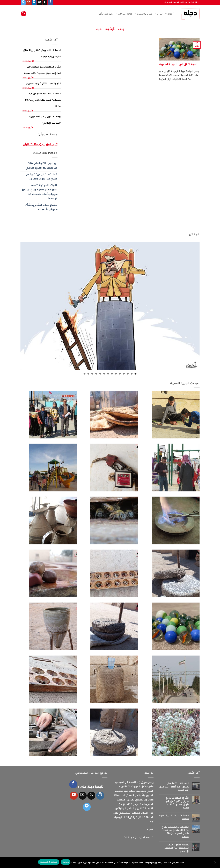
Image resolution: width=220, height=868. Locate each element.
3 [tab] (128, 374)
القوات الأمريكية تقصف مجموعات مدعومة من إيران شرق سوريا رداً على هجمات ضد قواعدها (39, 192)
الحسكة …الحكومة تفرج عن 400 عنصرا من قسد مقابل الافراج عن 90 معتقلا (43, 100)
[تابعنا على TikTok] (45, 3)
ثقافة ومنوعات (124, 14)
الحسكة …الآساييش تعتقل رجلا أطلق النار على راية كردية (174, 787)
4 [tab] (124, 374)
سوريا (159, 14)
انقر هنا (149, 830)
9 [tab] (104, 374)
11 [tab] (96, 374)
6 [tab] (116, 374)
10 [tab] (100, 374)
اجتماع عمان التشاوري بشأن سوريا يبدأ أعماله (41, 207)
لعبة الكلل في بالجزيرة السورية (178, 65)
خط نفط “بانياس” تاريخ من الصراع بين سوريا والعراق (42, 177)
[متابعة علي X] (91, 796)
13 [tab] (88, 374)
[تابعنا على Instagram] (100, 796)
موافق (66, 862)
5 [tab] (120, 374)
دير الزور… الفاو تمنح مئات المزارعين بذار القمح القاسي (42, 166)
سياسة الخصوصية (49, 862)
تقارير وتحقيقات (143, 14)
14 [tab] (85, 374)
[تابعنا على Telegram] (23, 3)
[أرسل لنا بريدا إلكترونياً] (39, 3)
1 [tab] (135, 374)
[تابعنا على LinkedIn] (34, 3)
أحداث (169, 14)
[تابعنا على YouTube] (29, 3)
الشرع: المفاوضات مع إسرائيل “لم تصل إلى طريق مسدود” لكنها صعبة (177, 803)
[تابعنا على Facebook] (50, 3)
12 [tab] (92, 374)
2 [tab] (132, 374)
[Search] (24, 14)
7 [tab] (112, 374)
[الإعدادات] (215, 863)
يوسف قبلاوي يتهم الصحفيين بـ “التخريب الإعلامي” (177, 848)
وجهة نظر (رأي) (106, 14)
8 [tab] (108, 374)
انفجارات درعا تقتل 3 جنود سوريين (43, 84)
